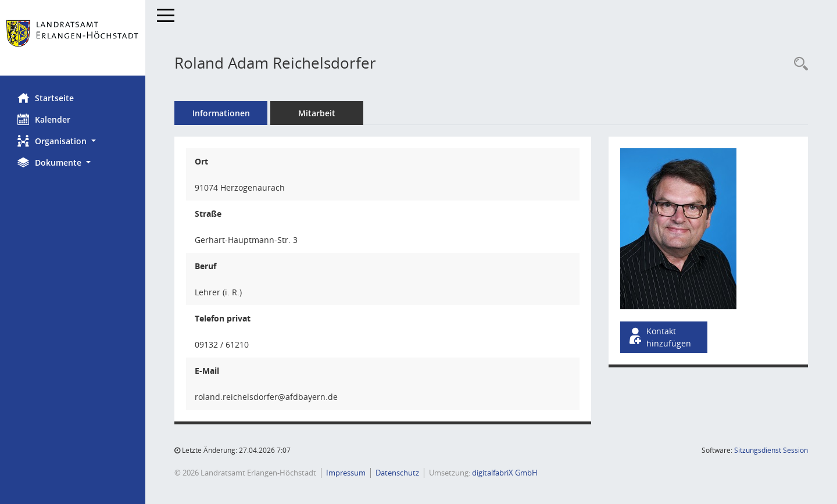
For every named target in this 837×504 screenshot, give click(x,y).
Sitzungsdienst (771, 450)
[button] (73, 141)
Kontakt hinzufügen (659, 337)
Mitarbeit (317, 113)
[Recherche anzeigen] (798, 64)
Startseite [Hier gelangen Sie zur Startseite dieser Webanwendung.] (46, 98)
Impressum (346, 473)
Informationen (221, 113)
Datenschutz (397, 473)
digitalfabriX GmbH (505, 473)
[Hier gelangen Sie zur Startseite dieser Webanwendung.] (73, 38)
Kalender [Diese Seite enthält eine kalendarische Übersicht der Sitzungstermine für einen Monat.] (44, 119)
